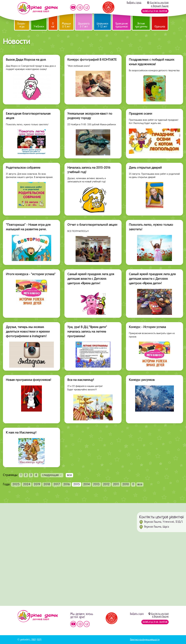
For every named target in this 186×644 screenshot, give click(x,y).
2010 (126, 484)
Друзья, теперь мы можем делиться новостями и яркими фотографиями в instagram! (28, 332)
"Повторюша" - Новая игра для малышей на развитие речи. (28, 227)
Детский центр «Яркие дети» (38, 616)
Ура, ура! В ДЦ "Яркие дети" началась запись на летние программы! (87, 332)
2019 (37, 484)
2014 (87, 484)
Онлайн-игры (22, 25)
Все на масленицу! (81, 380)
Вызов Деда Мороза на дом (26, 60)
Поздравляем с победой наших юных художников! (152, 62)
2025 (16, 484)
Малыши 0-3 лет (66, 25)
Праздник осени (141, 114)
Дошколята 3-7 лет (84, 25)
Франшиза (160, 27)
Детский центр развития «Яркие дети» (38, 8)
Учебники (39, 27)
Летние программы (141, 25)
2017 (57, 484)
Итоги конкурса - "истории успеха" (31, 274)
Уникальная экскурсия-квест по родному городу (90, 116)
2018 (47, 484)
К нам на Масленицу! (21, 433)
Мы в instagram (80, 7)
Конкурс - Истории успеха (147, 327)
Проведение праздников (122, 25)
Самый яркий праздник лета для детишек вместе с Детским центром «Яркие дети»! (91, 279)
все (140, 484)
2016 (67, 484)
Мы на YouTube (73, 7)
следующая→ (52, 475)
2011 (116, 484)
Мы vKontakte (87, 7)
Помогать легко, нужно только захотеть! (151, 227)
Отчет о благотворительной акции (92, 225)
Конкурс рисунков (142, 380)
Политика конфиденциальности (145, 640)
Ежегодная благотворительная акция (28, 116)
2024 (27, 484)
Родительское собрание (23, 168)
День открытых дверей (145, 168)
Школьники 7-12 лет (102, 25)
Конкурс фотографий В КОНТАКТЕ (92, 60)
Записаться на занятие (155, 11)
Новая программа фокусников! (29, 380)
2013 (96, 484)
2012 (106, 484)
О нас (53, 25)
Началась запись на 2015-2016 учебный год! (89, 170)
